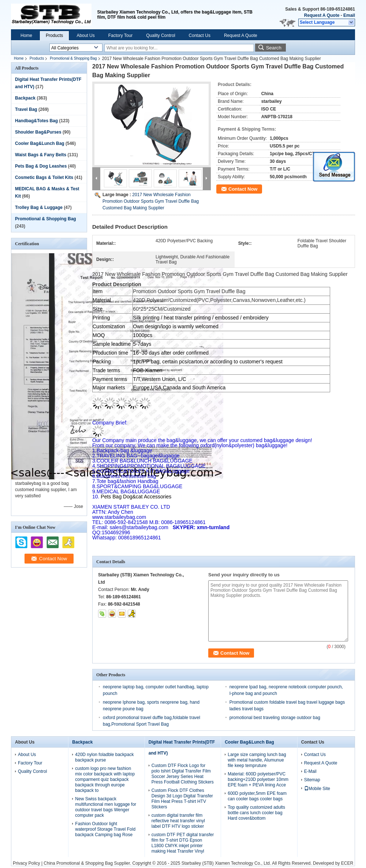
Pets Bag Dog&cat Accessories (132, 497)
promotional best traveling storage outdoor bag (275, 718)
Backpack (25, 98)
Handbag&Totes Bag (36, 121)
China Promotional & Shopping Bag (78, 863)
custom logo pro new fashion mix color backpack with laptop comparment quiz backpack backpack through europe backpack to (105, 779)
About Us (85, 35)
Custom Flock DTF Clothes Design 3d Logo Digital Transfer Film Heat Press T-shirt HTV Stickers (182, 799)
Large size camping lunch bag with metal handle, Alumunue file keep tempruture (257, 760)
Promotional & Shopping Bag (73, 58)
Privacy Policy (27, 863)
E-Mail (310, 771)
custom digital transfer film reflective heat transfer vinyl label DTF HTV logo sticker (178, 821)
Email (349, 15)
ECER (347, 863)
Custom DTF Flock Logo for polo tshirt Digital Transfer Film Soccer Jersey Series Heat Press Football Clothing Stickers (183, 774)
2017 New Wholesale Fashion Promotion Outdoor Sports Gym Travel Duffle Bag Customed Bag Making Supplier (151, 201)
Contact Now (243, 189)
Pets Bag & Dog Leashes (41, 166)
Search (274, 48)
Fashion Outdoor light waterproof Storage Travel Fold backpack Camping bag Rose (105, 829)
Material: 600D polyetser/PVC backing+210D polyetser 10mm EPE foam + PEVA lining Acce (258, 779)
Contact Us (200, 35)
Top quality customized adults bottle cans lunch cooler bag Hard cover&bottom (256, 813)
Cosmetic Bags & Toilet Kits (44, 177)
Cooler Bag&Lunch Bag (40, 143)
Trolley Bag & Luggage (39, 207)
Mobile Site (317, 789)
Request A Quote (322, 15)
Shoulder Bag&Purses (38, 132)
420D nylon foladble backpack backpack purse (104, 757)
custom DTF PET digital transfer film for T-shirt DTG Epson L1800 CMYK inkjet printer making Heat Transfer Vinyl (183, 843)
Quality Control (160, 35)
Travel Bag (26, 109)
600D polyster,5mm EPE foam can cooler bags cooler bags (257, 796)
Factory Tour (120, 35)
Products (54, 35)
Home (26, 35)
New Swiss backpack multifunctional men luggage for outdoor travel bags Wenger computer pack (106, 807)
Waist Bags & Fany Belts (41, 155)
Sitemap (312, 780)
